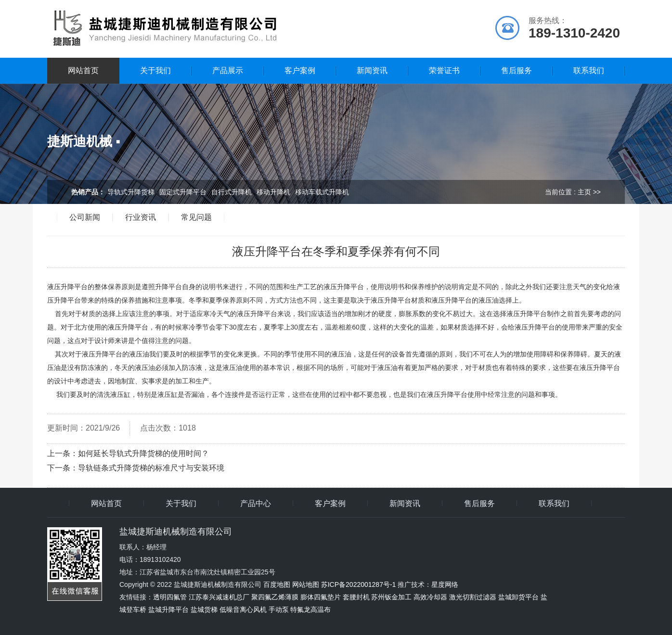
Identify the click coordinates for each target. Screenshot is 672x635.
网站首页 (83, 70)
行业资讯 (141, 217)
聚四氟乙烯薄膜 (275, 597)
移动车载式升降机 (322, 192)
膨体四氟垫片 (321, 597)
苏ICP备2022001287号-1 (359, 584)
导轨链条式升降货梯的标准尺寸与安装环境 (151, 468)
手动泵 (279, 610)
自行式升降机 (232, 192)
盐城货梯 (204, 610)
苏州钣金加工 (391, 597)
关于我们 (155, 70)
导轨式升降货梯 (131, 192)
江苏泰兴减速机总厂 (219, 597)
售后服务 (517, 70)
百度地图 (277, 584)
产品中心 (256, 504)
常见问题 (196, 217)
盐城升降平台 (168, 610)
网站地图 (306, 584)
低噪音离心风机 (243, 610)
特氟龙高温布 (310, 610)
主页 (584, 192)
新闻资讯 (372, 70)
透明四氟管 (170, 597)
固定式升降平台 (183, 192)
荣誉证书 (444, 70)
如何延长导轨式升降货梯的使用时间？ (143, 453)
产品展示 (228, 70)
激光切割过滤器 (473, 597)
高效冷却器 (430, 597)
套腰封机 (356, 597)
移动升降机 (273, 192)
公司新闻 (85, 217)
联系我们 (589, 70)
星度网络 (445, 584)
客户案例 (300, 70)
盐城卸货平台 (518, 597)
